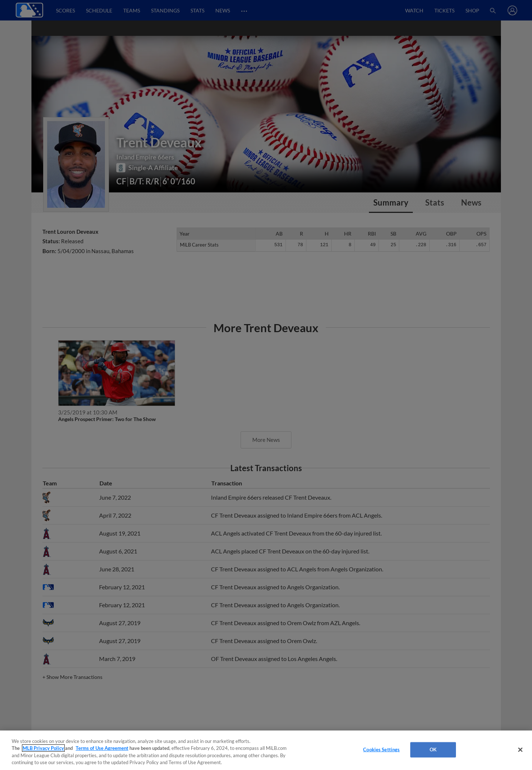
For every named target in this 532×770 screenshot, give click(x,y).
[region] (266, 750)
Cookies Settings (381, 750)
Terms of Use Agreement (102, 748)
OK (433, 750)
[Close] (520, 750)
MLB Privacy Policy (43, 748)
